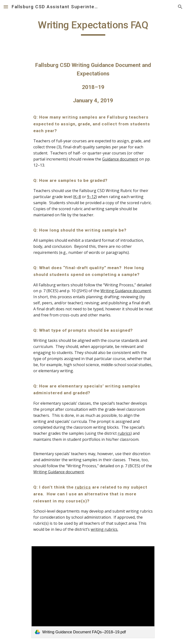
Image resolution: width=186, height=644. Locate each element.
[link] (93, 592)
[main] (93, 27)
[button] (6, 7)
